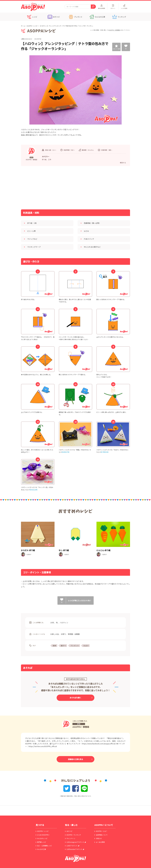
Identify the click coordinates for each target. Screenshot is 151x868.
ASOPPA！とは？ (102, 831)
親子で (63, 646)
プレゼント (75, 646)
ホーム (23, 26)
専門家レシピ (42, 842)
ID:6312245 (34, 490)
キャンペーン (71, 838)
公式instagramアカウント (75, 842)
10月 (52, 623)
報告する (123, 163)
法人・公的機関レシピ (44, 846)
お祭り (63, 634)
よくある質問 (100, 842)
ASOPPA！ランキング (74, 835)
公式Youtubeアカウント (74, 849)
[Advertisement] (54, 187)
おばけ (86, 646)
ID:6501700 (65, 452)
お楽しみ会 (55, 634)
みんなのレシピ (42, 838)
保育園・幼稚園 (74, 634)
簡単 (55, 646)
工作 (50, 159)
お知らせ (99, 838)
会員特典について (102, 835)
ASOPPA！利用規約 (115, 30)
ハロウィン (64, 623)
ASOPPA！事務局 (81, 727)
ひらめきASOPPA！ (44, 835)
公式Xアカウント (72, 846)
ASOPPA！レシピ (32, 26)
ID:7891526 (105, 452)
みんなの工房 (42, 849)
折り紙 (44, 159)
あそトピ (69, 831)
